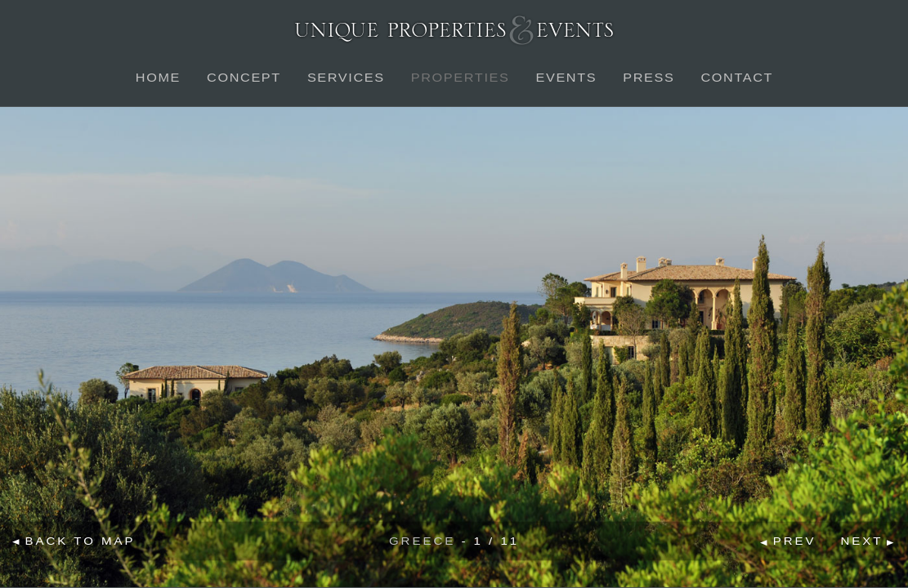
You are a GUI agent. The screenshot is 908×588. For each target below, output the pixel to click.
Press (649, 78)
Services (345, 78)
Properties (460, 78)
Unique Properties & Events (454, 30)
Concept (244, 78)
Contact (737, 78)
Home (157, 78)
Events (566, 78)
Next (861, 541)
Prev (795, 541)
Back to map (81, 540)
